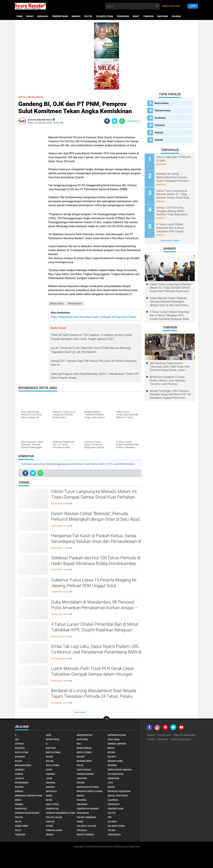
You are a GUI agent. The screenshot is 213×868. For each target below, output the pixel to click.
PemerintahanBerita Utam (60, 813)
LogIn (193, 6)
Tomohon (148, 16)
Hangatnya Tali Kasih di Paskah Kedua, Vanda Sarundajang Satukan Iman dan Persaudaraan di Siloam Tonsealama (96, 541)
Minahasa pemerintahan (29, 796)
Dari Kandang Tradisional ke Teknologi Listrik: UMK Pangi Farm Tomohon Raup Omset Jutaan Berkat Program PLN (170, 366)
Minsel (81, 796)
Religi (18, 822)
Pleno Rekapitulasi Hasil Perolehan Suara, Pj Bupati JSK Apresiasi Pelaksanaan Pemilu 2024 (95, 317)
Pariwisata (114, 804)
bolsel (19, 761)
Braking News (84, 761)
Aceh (49, 735)
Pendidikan (123, 16)
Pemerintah (52, 809)
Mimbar (19, 791)
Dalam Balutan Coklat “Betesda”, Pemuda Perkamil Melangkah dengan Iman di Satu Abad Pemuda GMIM (95, 519)
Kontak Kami (164, 735)
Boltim (50, 761)
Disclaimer (162, 739)
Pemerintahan (60, 16)
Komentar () (134, 121)
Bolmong (20, 757)
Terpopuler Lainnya (170, 241)
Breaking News (23, 765)
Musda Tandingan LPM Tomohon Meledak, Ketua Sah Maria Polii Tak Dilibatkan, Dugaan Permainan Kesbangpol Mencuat (170, 394)
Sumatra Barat (54, 830)
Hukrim (19, 774)
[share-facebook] (107, 121)
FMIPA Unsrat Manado (120, 770)
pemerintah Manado (88, 809)
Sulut (18, 830)
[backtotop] (106, 719)
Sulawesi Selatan (86, 826)
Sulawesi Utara (104, 16)
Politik (88, 16)
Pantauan (163, 16)
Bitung (111, 752)
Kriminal (51, 783)
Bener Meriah (84, 748)
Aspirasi (159, 132)
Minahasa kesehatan (119, 791)
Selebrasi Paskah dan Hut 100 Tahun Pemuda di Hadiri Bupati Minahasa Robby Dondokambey (96, 561)
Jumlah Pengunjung (180, 739)
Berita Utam (22, 752)
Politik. (19, 817)
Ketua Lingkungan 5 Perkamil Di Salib (174, 159)
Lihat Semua (80, 712)
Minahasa (43, 16)
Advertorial (53, 739)
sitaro (50, 826)
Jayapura (82, 778)
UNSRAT (50, 835)
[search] (132, 6)
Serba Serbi (21, 826)
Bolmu (49, 757)
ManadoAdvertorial (88, 787)
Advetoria (82, 739)
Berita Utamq (84, 752)
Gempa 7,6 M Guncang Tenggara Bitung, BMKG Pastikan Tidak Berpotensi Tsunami (172, 211)
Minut (136, 16)
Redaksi (151, 735)
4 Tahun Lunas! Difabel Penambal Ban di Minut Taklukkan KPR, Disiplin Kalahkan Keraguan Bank (95, 630)
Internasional (116, 774)
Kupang (81, 783)
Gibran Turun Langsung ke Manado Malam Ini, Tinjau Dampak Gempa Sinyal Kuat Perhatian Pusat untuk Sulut (94, 497)
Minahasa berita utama (90, 791)
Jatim (49, 778)
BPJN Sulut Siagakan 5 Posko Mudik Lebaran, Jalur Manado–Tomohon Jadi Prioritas (168, 380)
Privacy (151, 739)
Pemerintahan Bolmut (27, 813)
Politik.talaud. (54, 817)
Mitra (49, 800)
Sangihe (50, 822)
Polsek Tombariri (86, 817)
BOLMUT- (112, 757)
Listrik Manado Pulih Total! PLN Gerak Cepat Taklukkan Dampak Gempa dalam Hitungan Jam (93, 674)
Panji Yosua (52, 804)
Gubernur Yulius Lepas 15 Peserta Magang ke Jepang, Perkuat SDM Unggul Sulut (94, 583)
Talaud (111, 830)
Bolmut (81, 757)
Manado (76, 16)
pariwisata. (21, 809)
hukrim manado (85, 774)
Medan (111, 787)
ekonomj (20, 770)
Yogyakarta (114, 835)
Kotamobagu (22, 783)
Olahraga (113, 800)
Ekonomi (112, 765)
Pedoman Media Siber (184, 735)
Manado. (51, 787)
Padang (19, 804)
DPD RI (80, 765)
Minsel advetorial (118, 796)
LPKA (110, 783)
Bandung (20, 748)
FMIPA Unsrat (84, 770)
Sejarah (176, 16)
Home (20, 16)
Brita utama (53, 765)
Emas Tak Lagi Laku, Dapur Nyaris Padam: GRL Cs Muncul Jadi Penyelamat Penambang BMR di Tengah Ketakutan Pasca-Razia (96, 652)
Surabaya (82, 830)
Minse (49, 796)
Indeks (30, 16)
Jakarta (19, 778)
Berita (111, 748)
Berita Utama (57, 304)
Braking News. (116, 761)
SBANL (80, 822)
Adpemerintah (85, 735)
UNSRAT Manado (85, 835)
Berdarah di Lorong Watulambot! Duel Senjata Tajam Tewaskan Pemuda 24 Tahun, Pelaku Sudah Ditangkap (94, 696)
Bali (79, 744)
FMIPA (49, 770)
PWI (110, 817)
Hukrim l (51, 774)
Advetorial (114, 739)
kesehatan (160, 118)
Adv (17, 739)
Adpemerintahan (117, 735)
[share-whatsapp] (122, 121)
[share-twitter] (115, 121)
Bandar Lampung (117, 744)
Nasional (82, 800)
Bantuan (51, 748)
